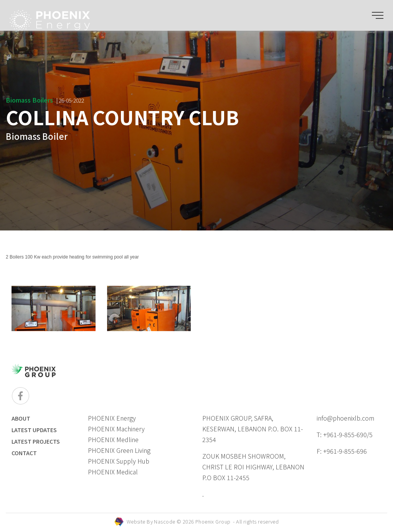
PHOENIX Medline (113, 439)
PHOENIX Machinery (116, 429)
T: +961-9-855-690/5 (345, 434)
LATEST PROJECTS (36, 441)
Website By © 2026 (203, 521)
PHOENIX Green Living (119, 450)
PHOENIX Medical (113, 472)
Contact (24, 453)
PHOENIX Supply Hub (119, 461)
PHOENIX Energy (112, 418)
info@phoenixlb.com (345, 418)
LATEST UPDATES (34, 430)
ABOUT (21, 418)
